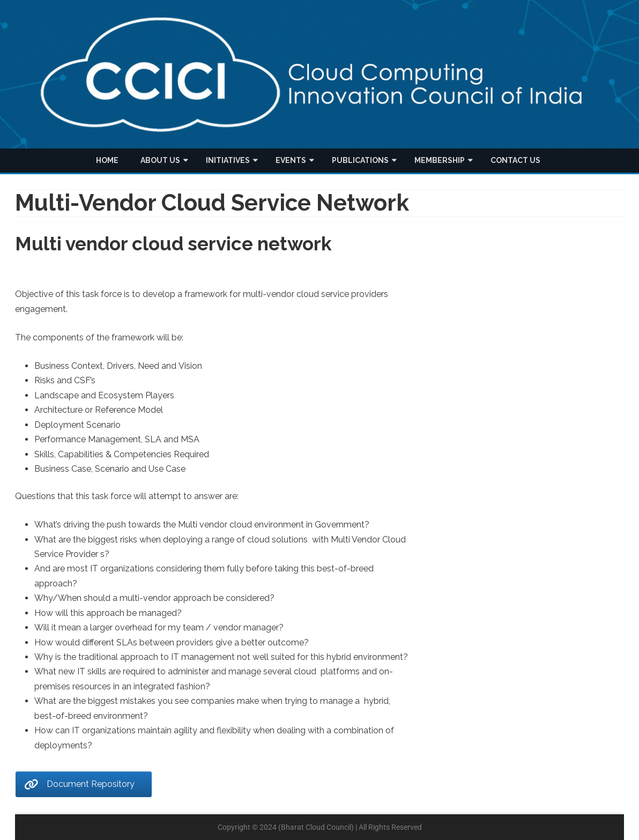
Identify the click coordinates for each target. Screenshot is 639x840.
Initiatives (228, 160)
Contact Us (515, 160)
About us (160, 160)
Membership (440, 160)
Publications (360, 160)
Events (291, 160)
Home (107, 160)
